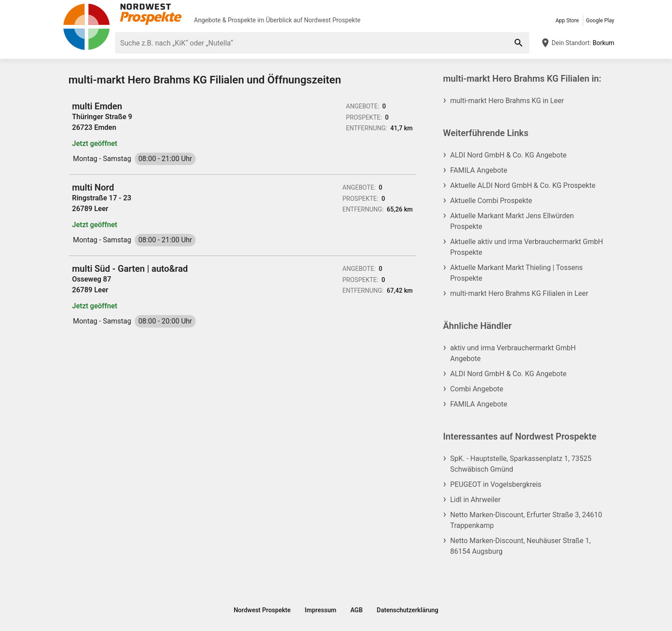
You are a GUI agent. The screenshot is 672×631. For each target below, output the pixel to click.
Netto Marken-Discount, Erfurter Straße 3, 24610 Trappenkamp (526, 520)
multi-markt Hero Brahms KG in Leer (507, 101)
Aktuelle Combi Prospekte (491, 201)
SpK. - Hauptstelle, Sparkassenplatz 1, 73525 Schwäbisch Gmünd (521, 464)
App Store (567, 21)
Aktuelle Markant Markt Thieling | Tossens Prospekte (517, 273)
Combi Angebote (477, 389)
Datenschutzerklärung (408, 610)
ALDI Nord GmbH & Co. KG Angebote (509, 155)
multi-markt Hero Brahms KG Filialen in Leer (519, 293)
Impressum (320, 610)
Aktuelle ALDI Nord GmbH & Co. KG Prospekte (523, 185)
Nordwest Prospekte (332, 20)
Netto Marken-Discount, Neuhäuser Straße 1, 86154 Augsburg (521, 546)
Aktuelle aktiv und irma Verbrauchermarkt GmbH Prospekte (527, 247)
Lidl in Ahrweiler (476, 500)
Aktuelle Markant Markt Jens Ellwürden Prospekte (512, 221)
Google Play (600, 21)
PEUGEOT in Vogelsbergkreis (496, 484)
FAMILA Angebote (479, 170)
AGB (357, 610)
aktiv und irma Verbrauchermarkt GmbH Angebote (513, 353)
